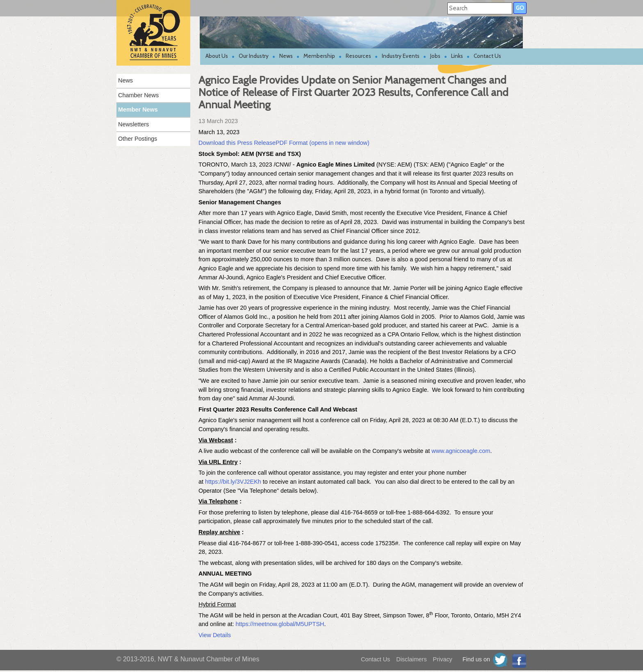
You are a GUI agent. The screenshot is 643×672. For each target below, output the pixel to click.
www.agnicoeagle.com (461, 451)
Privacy (443, 659)
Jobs (435, 56)
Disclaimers (411, 659)
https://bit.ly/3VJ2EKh (233, 482)
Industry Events (401, 56)
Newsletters (133, 124)
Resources (358, 56)
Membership (319, 56)
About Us (217, 56)
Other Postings (138, 139)
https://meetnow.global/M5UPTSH (279, 624)
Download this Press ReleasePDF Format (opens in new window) (284, 143)
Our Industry (254, 56)
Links (457, 56)
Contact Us (487, 56)
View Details (215, 635)
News (286, 56)
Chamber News (138, 95)
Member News (138, 110)
